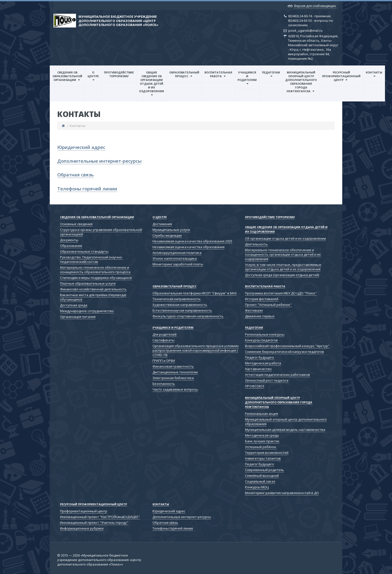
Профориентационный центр (84, 511)
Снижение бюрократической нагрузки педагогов (284, 352)
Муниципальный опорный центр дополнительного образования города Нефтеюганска (301, 82)
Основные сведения (76, 224)
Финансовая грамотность (173, 366)
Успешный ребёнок (261, 447)
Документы (69, 240)
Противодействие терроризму (119, 74)
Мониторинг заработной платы (178, 264)
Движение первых (260, 316)
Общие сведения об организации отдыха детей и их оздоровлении (151, 82)
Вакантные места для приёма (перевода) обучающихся (93, 297)
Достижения (162, 224)
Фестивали (254, 310)
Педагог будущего (259, 357)
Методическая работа (263, 363)
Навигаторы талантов (263, 458)
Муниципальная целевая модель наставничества (285, 430)
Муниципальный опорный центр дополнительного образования (286, 422)
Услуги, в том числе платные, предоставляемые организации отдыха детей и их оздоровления (283, 267)
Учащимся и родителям (247, 76)
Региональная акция (261, 414)
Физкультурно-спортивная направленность (188, 316)
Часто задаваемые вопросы (175, 389)
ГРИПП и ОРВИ (164, 361)
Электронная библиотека (173, 378)
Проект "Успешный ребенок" (268, 305)
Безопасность (164, 384)
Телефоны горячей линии (87, 189)
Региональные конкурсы (265, 334)
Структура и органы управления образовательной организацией (101, 232)
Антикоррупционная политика (177, 253)
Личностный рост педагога (267, 380)
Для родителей (164, 334)
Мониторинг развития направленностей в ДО (282, 493)
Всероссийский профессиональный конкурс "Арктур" (287, 346)
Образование (71, 246)
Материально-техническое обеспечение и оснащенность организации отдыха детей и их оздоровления (283, 254)
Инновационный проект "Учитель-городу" (94, 523)
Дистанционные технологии (175, 372)
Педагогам (271, 72)
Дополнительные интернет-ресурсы (99, 161)
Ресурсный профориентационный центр (341, 76)
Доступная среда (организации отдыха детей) (282, 275)
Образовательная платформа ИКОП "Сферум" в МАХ (195, 293)
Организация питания (78, 317)
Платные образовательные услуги (88, 283)
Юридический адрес (81, 147)
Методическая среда (262, 435)
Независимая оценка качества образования (188, 247)
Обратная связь (75, 175)
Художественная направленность (180, 305)
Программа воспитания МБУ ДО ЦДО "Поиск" (281, 293)
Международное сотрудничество (87, 311)
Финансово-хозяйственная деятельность (93, 289)
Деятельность (256, 244)
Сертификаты (163, 340)
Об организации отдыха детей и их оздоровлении (285, 238)
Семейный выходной (262, 476)
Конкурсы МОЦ (257, 487)
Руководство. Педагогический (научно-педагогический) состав (91, 259)
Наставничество (258, 369)
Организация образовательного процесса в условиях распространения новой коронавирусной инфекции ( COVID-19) (196, 350)
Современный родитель (264, 470)
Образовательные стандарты (84, 251)
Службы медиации (167, 235)
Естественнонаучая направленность (182, 310)
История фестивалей (262, 299)
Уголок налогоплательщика (175, 258)
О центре (93, 74)
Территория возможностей (267, 453)
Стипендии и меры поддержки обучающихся (96, 278)
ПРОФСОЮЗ (255, 386)
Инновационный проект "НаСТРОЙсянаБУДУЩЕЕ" (100, 517)
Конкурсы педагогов (261, 340)
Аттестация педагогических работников (277, 375)
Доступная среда (74, 305)
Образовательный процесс (184, 74)
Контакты (374, 72)
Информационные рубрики (82, 528)
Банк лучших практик (262, 441)
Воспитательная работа (218, 74)
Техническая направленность (177, 299)
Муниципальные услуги (171, 230)
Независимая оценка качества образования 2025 (192, 241)
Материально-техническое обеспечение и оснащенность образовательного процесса (95, 270)
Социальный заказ (260, 481)
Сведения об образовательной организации (67, 76)
